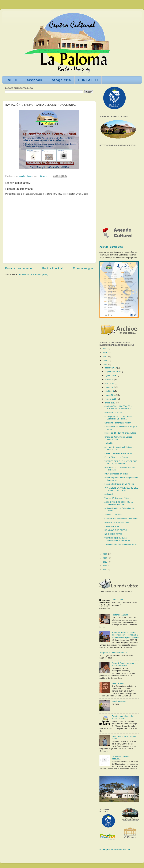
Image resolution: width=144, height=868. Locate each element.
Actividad (109, 494)
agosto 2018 (111, 376)
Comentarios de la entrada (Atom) (33, 274)
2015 (105, 562)
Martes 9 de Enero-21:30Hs (117, 522)
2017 (105, 554)
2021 (105, 353)
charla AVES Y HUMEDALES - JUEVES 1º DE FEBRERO (118, 407)
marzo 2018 (111, 395)
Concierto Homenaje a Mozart (118, 423)
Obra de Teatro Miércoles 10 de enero (121, 518)
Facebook (33, 80)
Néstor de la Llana (120, 615)
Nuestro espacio (119, 701)
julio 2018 (110, 379)
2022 (105, 349)
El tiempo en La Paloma (119, 849)
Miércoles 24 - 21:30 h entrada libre (120, 433)
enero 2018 (110, 403)
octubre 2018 (111, 368)
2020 (105, 357)
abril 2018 (110, 391)
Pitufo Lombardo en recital (116, 474)
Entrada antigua (83, 268)
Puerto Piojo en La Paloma (116, 457)
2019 (105, 360)
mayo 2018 (110, 387)
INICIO (12, 80)
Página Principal (52, 268)
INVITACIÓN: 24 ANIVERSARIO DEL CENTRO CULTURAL (121, 489)
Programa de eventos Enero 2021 (115, 653)
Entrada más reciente (19, 268)
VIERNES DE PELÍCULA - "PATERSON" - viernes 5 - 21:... (120, 539)
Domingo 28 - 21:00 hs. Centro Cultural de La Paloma (118, 418)
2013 (105, 570)
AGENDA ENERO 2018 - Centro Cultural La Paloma (119, 503)
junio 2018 (110, 383)
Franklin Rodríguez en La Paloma (119, 484)
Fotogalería (60, 80)
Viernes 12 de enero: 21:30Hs (118, 498)
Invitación (109, 443)
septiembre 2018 (113, 372)
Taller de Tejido (118, 683)
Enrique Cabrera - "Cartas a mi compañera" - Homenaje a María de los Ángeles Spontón (125, 635)
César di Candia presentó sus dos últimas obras (125, 664)
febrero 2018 (111, 399)
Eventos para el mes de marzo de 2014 (122, 717)
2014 (105, 566)
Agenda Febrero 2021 (111, 247)
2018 (105, 364)
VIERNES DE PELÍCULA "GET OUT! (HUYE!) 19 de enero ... (121, 462)
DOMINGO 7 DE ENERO (116, 530)
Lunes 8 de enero (112, 526)
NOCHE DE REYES (113, 534)
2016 (105, 558)
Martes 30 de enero (113, 413)
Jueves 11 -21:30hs (113, 515)
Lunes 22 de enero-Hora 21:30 (118, 453)
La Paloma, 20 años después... (121, 758)
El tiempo (104, 849)
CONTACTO (88, 80)
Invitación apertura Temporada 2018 (121, 544)
